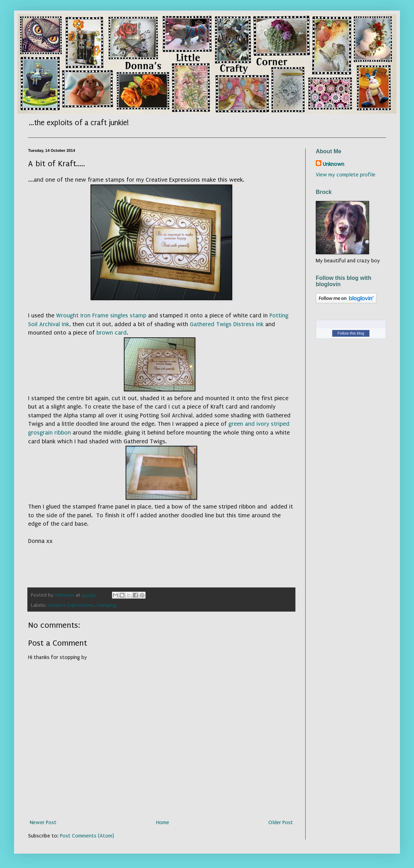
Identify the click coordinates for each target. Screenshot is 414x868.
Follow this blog (351, 333)
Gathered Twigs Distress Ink (227, 324)
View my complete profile (346, 175)
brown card (112, 333)
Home (163, 822)
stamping (106, 605)
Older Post (281, 822)
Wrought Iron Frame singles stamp (101, 315)
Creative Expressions (71, 605)
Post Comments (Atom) (87, 836)
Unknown (333, 164)
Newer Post (43, 822)
